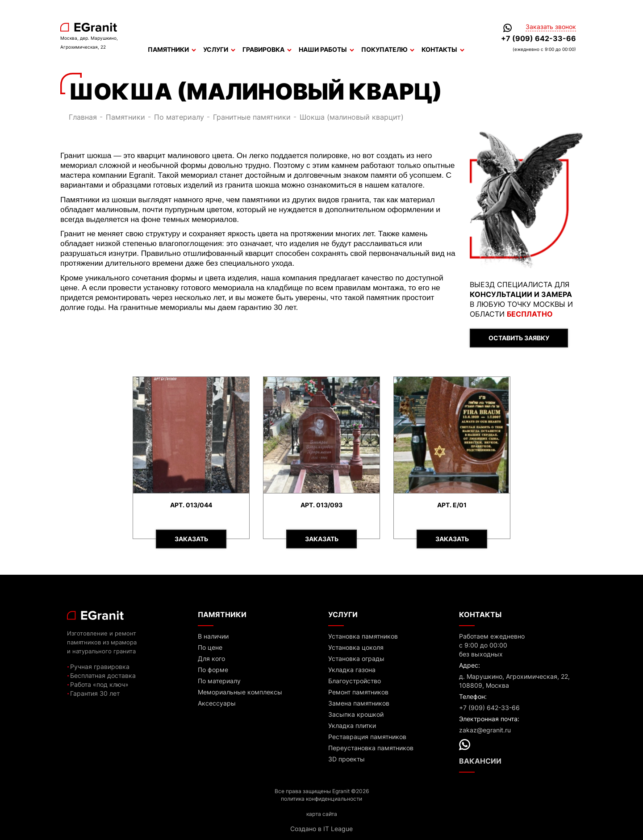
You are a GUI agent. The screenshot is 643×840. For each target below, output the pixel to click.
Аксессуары (217, 703)
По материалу (179, 117)
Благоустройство (355, 681)
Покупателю (388, 50)
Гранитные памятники (252, 117)
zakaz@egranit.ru (485, 730)
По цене (210, 647)
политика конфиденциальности (321, 799)
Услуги (219, 50)
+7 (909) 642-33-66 (539, 38)
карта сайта (322, 814)
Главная (83, 117)
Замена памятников (359, 703)
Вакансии (480, 761)
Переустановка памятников (371, 748)
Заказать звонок (551, 27)
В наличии (213, 636)
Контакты (443, 50)
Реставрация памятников (367, 737)
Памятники (172, 50)
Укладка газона (352, 670)
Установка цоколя (356, 647)
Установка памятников (363, 636)
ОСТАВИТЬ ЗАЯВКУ (519, 338)
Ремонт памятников (358, 692)
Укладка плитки (352, 725)
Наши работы (326, 50)
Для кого (211, 658)
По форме (213, 670)
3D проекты (347, 759)
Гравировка (267, 50)
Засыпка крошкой (356, 714)
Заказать (191, 539)
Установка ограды (356, 658)
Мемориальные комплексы (240, 692)
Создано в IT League (321, 829)
